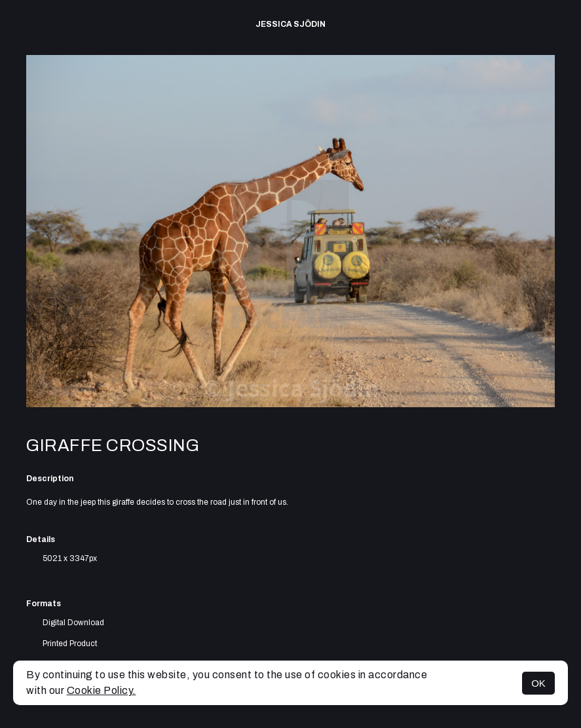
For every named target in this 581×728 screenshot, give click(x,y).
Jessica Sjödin (290, 24)
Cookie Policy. (102, 690)
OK (538, 683)
